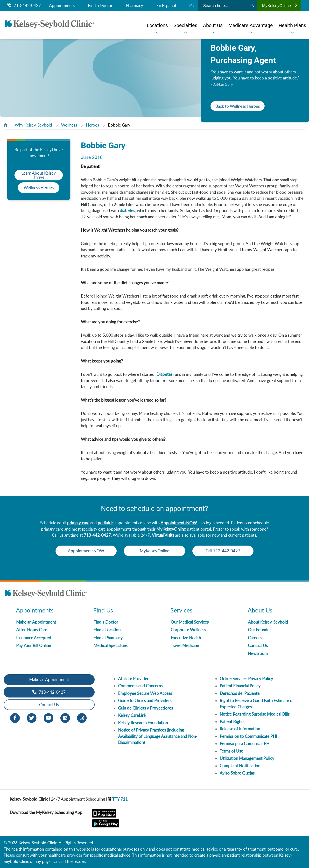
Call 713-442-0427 (225, 551)
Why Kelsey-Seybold (33, 125)
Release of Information (240, 729)
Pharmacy (134, 6)
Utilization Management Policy (247, 758)
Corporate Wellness (188, 630)
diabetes (127, 210)
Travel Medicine (185, 645)
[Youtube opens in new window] (49, 717)
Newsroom (258, 653)
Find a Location (107, 630)
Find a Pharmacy (108, 638)
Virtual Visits (163, 535)
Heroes (92, 125)
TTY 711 (118, 799)
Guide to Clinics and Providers (145, 701)
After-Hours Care (32, 630)
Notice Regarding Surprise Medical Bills (255, 714)
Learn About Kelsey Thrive (39, 175)
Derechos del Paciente (240, 693)
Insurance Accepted (34, 638)
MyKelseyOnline (280, 6)
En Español (166, 6)
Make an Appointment (36, 622)
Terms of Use (231, 751)
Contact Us (258, 645)
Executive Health (186, 638)
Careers (255, 638)
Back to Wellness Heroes (238, 106)
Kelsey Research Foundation (143, 723)
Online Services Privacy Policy (246, 679)
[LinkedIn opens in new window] (65, 717)
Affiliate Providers (134, 679)
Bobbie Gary (119, 125)
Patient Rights (232, 722)
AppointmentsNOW (179, 523)
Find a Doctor (100, 6)
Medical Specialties (110, 645)
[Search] (252, 6)
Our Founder (259, 630)
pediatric (106, 523)
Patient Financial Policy (240, 686)
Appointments (62, 6)
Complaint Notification (240, 766)
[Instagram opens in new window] (82, 717)
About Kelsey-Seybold (268, 622)
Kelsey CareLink (132, 715)
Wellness (69, 125)
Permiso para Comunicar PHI (245, 743)
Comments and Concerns (140, 686)
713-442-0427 (24, 6)
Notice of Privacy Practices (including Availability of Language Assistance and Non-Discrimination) (158, 736)
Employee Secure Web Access (145, 693)
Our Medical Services (190, 622)
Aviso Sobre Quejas (237, 773)
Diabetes (164, 374)
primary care (78, 523)
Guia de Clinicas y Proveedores (145, 708)
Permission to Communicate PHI (248, 736)
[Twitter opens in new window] (32, 717)
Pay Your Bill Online (34, 645)
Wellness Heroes (39, 188)
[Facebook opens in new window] (15, 717)
